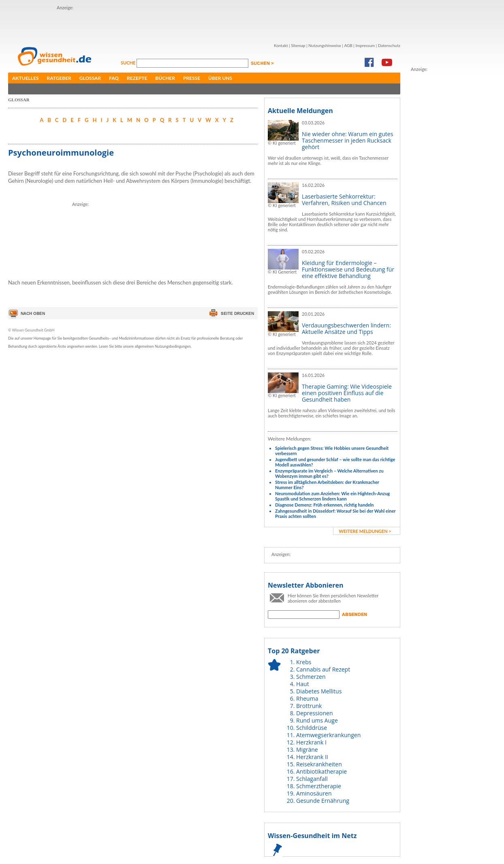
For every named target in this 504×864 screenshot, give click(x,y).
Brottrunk (309, 706)
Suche (129, 63)
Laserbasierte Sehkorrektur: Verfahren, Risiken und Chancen (344, 200)
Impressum (365, 45)
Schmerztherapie (319, 786)
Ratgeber (59, 78)
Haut (303, 684)
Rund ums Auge (317, 720)
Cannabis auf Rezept (323, 669)
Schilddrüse (312, 728)
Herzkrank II (312, 757)
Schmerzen (311, 677)
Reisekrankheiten (319, 764)
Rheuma (307, 698)
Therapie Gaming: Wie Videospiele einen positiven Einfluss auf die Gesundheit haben (347, 393)
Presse (192, 78)
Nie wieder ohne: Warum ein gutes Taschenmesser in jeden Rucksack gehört (347, 140)
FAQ (114, 78)
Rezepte (137, 78)
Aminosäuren (314, 793)
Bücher (165, 78)
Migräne (307, 750)
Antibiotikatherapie (321, 771)
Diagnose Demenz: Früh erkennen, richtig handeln (324, 505)
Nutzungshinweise (325, 45)
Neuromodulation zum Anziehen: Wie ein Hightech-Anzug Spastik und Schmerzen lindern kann (332, 496)
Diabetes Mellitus (319, 691)
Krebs (304, 662)
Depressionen (315, 713)
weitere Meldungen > (365, 531)
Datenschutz (389, 45)
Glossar (90, 78)
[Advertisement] (104, 24)
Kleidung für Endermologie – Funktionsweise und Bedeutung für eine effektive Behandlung (348, 269)
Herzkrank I (311, 742)
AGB (348, 45)
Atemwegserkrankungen (328, 735)
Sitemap (298, 45)
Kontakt (281, 45)
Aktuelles (26, 78)
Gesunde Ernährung (323, 801)
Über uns (220, 78)
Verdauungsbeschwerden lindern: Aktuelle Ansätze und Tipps (346, 328)
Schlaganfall (312, 779)
